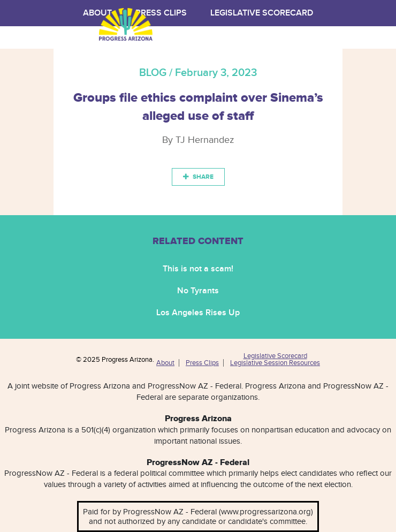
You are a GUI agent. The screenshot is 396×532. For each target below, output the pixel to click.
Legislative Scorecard (262, 13)
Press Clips (202, 363)
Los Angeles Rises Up (198, 313)
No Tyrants (198, 291)
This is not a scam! (198, 269)
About (165, 363)
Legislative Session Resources (275, 363)
